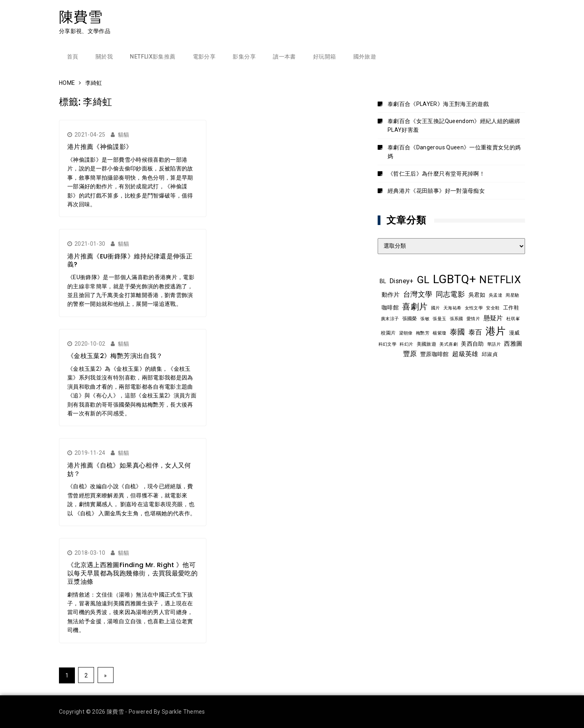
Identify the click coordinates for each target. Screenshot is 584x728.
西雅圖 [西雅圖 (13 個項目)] (513, 344)
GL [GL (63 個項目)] (423, 280)
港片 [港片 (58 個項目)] (496, 331)
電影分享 (204, 57)
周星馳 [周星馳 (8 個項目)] (512, 295)
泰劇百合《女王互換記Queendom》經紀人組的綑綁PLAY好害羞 (454, 125)
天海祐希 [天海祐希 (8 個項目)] (452, 308)
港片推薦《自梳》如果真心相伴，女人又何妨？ (129, 470)
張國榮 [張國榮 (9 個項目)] (410, 319)
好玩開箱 (324, 57)
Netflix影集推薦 (153, 57)
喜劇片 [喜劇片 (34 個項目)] (415, 306)
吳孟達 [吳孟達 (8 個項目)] (496, 295)
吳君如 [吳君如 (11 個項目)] (477, 295)
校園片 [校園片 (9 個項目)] (388, 333)
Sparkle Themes (183, 712)
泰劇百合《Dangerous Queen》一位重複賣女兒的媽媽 (454, 152)
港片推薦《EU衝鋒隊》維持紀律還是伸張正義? (130, 260)
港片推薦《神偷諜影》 (100, 147)
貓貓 (124, 135)
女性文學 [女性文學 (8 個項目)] (474, 308)
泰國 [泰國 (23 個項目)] (458, 332)
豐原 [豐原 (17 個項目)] (410, 354)
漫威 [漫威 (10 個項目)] (514, 333)
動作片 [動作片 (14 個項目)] (391, 295)
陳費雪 (81, 17)
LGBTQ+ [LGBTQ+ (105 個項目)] (455, 279)
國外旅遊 (365, 57)
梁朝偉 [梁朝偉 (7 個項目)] (406, 333)
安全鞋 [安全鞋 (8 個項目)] (493, 308)
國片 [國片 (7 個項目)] (436, 308)
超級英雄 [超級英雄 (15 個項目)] (465, 354)
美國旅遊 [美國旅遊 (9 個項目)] (426, 344)
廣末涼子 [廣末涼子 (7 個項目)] (390, 319)
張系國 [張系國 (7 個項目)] (457, 319)
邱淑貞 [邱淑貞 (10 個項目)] (490, 354)
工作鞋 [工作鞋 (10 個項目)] (511, 308)
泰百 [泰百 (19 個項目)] (475, 332)
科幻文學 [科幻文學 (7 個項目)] (387, 344)
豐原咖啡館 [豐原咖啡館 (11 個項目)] (435, 354)
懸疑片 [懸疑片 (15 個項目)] (493, 318)
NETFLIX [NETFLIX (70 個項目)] (500, 280)
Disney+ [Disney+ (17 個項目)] (401, 281)
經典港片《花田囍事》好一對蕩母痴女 (436, 191)
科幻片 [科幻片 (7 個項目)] (406, 344)
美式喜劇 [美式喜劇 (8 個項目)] (448, 344)
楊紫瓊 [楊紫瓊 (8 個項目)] (439, 333)
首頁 (73, 57)
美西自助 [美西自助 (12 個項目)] (472, 344)
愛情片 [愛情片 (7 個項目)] (473, 319)
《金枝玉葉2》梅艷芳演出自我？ (115, 356)
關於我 (104, 57)
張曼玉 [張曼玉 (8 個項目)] (439, 319)
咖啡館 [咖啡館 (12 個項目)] (390, 307)
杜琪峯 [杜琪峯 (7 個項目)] (513, 319)
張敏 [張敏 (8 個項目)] (425, 319)
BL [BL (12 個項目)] (383, 281)
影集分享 (244, 57)
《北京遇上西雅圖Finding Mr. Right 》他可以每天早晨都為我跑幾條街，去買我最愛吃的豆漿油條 (132, 573)
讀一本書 (284, 57)
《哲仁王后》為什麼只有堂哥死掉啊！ (436, 174)
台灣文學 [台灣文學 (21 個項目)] (418, 294)
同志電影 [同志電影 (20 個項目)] (450, 294)
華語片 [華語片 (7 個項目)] (494, 344)
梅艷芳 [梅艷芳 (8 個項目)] (423, 333)
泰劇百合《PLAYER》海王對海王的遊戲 (438, 104)
